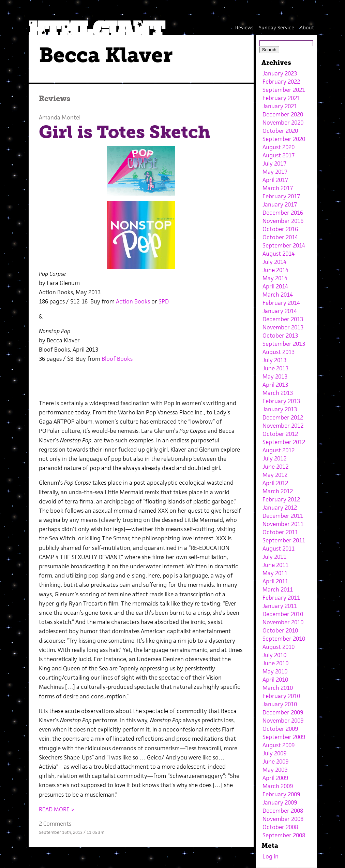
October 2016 (280, 229)
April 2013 (275, 385)
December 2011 (283, 516)
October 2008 (280, 827)
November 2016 (283, 221)
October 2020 (280, 131)
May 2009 (275, 770)
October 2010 (280, 630)
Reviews (244, 27)
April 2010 (275, 680)
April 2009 (275, 778)
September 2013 (284, 344)
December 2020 (283, 114)
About (307, 27)
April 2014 (275, 286)
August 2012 (279, 450)
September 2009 (284, 737)
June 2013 (275, 368)
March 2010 (278, 688)
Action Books (133, 301)
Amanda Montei (60, 117)
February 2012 (281, 499)
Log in (271, 856)
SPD (164, 301)
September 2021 (284, 90)
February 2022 (281, 82)
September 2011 (284, 540)
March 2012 (278, 491)
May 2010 (275, 671)
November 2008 (283, 819)
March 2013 (278, 393)
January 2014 (280, 311)
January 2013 (280, 409)
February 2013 (281, 401)
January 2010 (280, 704)
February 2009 (281, 794)
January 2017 (280, 204)
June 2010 (275, 663)
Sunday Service (276, 27)
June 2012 (275, 467)
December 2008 (283, 811)
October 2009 (280, 729)
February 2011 (281, 598)
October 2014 (280, 237)
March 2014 (278, 295)
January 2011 (280, 606)
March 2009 (278, 786)
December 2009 (283, 712)
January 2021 (280, 106)
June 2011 (275, 565)
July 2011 (274, 557)
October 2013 (280, 336)
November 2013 (283, 327)
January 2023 (280, 73)
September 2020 (284, 139)
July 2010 (274, 655)
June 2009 (275, 762)
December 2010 (283, 614)
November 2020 (283, 123)
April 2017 (275, 180)
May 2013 (275, 376)
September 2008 (284, 835)
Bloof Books (117, 359)
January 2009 (280, 802)
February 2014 (281, 303)
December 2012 (283, 417)
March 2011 (278, 589)
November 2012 (283, 426)
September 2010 (284, 639)
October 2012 (280, 434)
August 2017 (279, 155)
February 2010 (281, 696)
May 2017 (275, 172)
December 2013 (283, 319)
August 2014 (279, 254)
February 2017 (281, 196)
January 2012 (280, 508)
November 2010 (283, 622)
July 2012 (274, 458)
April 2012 (275, 483)
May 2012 (275, 475)
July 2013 (274, 360)
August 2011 (279, 549)
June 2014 (275, 270)
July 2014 (274, 262)
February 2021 (281, 98)
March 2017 (278, 188)
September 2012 (284, 442)
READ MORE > (57, 809)
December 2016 (283, 213)
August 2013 (279, 352)
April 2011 (275, 581)
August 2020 (279, 147)
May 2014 (275, 278)
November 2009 (283, 721)
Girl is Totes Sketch (124, 132)
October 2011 (280, 532)
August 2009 (279, 745)
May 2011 (275, 573)
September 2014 (284, 245)
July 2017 (274, 163)
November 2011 (283, 524)
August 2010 (279, 647)
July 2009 (274, 753)
